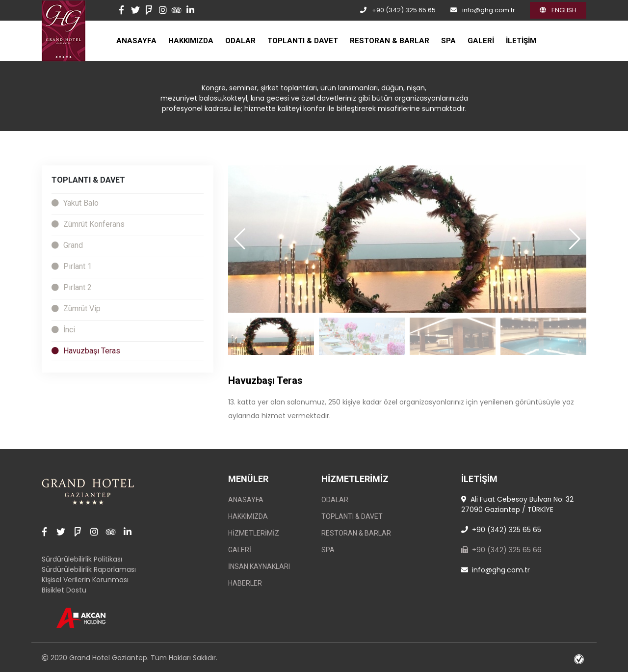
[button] (575, 239)
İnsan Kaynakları (259, 566)
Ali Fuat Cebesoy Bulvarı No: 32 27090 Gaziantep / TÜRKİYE (517, 504)
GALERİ (481, 41)
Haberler (245, 583)
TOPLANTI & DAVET (303, 41)
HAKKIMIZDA (191, 41)
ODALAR (240, 41)
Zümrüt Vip (76, 309)
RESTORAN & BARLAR (390, 41)
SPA (448, 41)
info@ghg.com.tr (489, 10)
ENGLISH (558, 10)
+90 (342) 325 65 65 (404, 10)
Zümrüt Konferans (88, 224)
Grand (67, 245)
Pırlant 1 (72, 266)
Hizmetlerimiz (254, 533)
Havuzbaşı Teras (86, 351)
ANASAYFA (136, 41)
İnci (63, 330)
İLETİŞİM (521, 41)
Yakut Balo (75, 203)
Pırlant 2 (72, 287)
